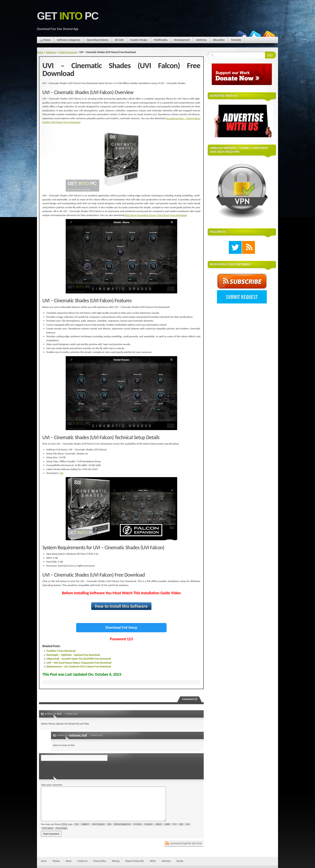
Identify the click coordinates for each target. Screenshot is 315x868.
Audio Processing (68, 52)
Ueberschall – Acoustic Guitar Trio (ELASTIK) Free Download (79, 659)
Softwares (51, 52)
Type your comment (52, 785)
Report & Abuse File (135, 861)
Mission (56, 861)
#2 (54, 735)
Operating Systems (97, 40)
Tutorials (236, 40)
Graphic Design (139, 40)
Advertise (166, 861)
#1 (42, 714)
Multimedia (161, 40)
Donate (180, 861)
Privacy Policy (100, 861)
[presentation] (69, 769)
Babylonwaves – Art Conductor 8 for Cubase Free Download (79, 667)
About (69, 861)
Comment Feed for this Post (186, 843)
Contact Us (82, 861)
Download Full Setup (121, 628)
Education (219, 40)
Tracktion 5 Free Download (61, 651)
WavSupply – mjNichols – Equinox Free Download (73, 655)
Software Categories (69, 40)
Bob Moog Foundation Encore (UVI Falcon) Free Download (156, 215)
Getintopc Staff (78, 735)
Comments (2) (190, 699)
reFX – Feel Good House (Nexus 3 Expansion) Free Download (79, 663)
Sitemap (116, 861)
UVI (62, 473)
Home (47, 40)
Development (182, 40)
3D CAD (119, 40)
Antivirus (201, 40)
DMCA (153, 861)
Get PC (68, 16)
